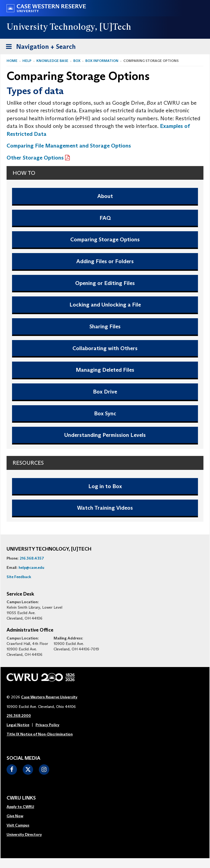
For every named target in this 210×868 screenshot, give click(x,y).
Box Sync (105, 413)
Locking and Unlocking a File (105, 305)
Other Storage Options (35, 158)
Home (12, 61)
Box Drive (105, 392)
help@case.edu (31, 567)
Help (27, 61)
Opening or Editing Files (105, 283)
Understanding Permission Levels (105, 435)
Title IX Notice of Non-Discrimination (40, 734)
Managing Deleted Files (105, 370)
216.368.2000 (19, 716)
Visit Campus (18, 825)
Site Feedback (19, 577)
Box (77, 61)
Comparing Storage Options (105, 239)
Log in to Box (105, 486)
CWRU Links (21, 798)
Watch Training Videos (105, 508)
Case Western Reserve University (49, 697)
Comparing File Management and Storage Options (69, 146)
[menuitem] (24, 807)
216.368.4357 (32, 558)
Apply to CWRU (20, 807)
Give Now (15, 816)
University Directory (24, 834)
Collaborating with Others (105, 348)
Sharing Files (105, 326)
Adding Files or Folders (105, 261)
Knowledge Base (52, 61)
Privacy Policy (47, 725)
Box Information (102, 61)
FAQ (105, 218)
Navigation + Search (39, 48)
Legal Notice (18, 725)
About (105, 196)
